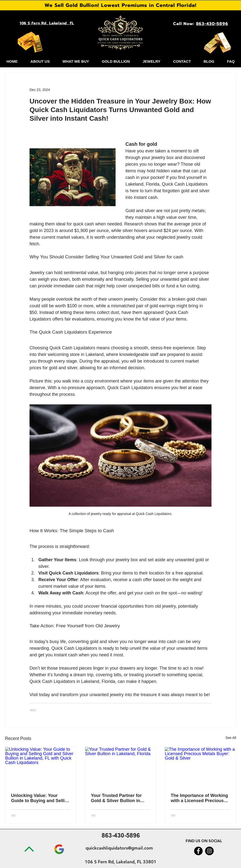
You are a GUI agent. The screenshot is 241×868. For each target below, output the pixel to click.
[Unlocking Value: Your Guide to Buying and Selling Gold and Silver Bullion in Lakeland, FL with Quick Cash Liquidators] (41, 767)
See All (231, 738)
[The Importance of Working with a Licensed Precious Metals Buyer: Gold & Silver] (200, 767)
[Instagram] (209, 851)
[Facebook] (198, 851)
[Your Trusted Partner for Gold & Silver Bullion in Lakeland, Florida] (121, 767)
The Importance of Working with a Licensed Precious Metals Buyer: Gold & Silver (200, 798)
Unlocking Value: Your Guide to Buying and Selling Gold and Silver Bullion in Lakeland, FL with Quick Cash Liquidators (41, 798)
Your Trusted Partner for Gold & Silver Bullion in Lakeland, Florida (116, 798)
